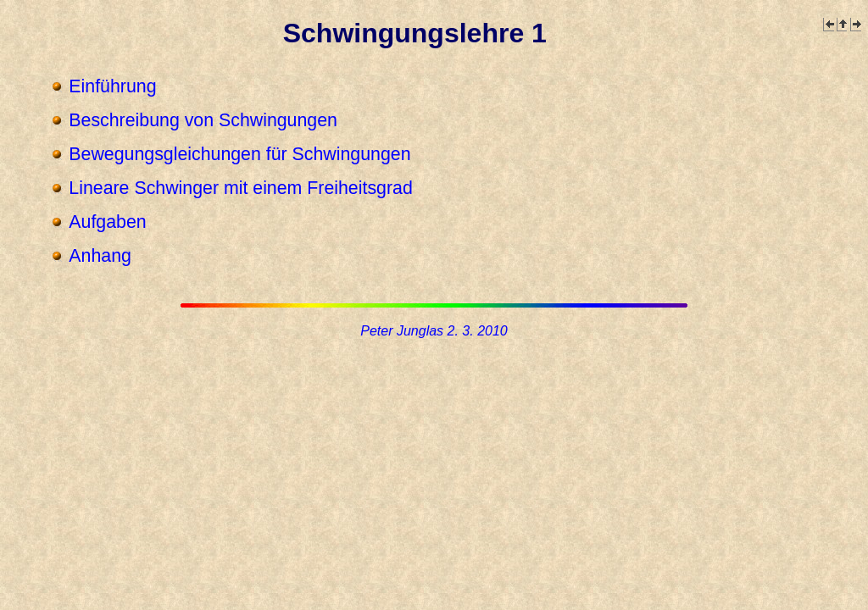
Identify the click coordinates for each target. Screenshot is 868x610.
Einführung (112, 86)
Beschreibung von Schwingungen (203, 120)
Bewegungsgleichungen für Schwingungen (239, 154)
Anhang (100, 256)
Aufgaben (107, 222)
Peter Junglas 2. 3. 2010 (434, 331)
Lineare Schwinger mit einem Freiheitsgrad (240, 188)
